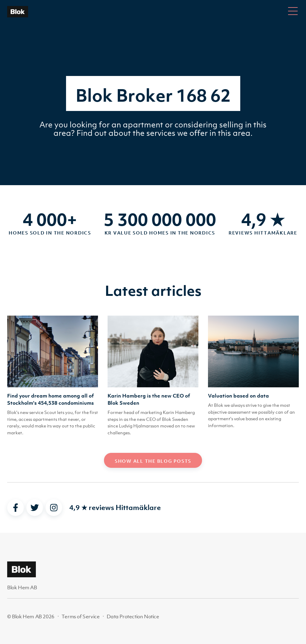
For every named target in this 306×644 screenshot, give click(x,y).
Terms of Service (81, 616)
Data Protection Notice (133, 616)
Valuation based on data (238, 396)
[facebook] (16, 508)
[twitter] (35, 508)
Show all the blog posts (153, 461)
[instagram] (54, 508)
